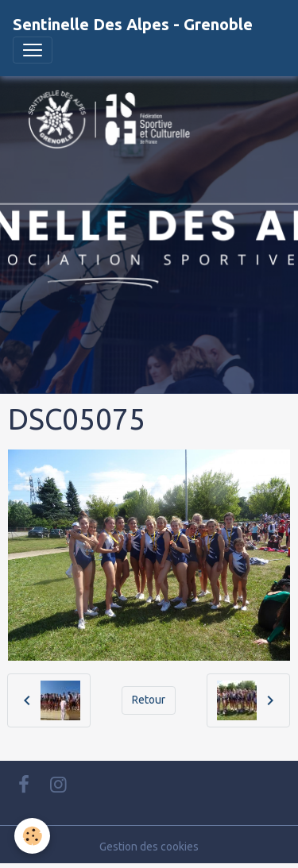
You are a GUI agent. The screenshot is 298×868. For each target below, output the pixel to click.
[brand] (133, 25)
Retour (149, 700)
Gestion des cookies (149, 847)
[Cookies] (32, 836)
